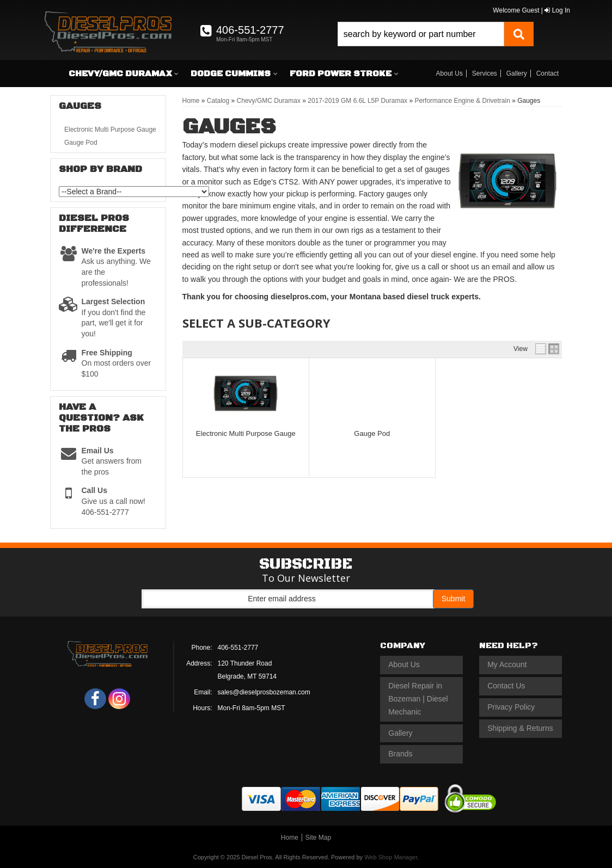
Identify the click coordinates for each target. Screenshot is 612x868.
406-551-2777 (238, 648)
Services (485, 73)
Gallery (517, 73)
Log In (557, 10)
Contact (547, 73)
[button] (436, 34)
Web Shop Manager (391, 857)
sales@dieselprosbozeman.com (264, 692)
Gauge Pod (372, 433)
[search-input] (421, 34)
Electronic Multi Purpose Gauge (246, 433)
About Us (449, 73)
